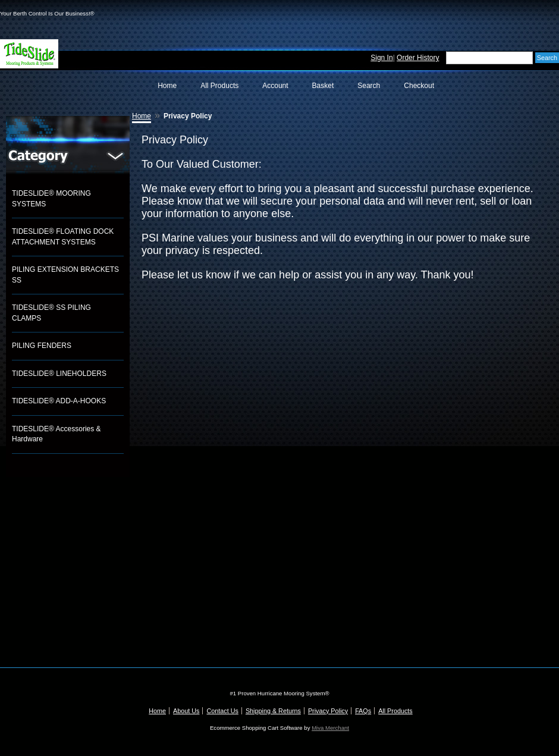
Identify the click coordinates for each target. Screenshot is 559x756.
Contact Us (222, 711)
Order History (418, 58)
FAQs (363, 711)
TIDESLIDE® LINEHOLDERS (59, 374)
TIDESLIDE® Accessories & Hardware (56, 434)
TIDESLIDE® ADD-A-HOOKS (59, 401)
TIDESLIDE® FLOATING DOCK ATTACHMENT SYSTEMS (63, 237)
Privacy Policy (328, 711)
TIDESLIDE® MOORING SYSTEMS (51, 199)
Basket (323, 86)
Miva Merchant (330, 728)
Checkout (419, 86)
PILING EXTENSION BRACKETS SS (65, 275)
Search (369, 86)
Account (275, 86)
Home (167, 86)
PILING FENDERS (42, 346)
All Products (219, 86)
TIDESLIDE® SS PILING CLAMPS (51, 313)
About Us (186, 711)
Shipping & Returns (273, 711)
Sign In (381, 58)
